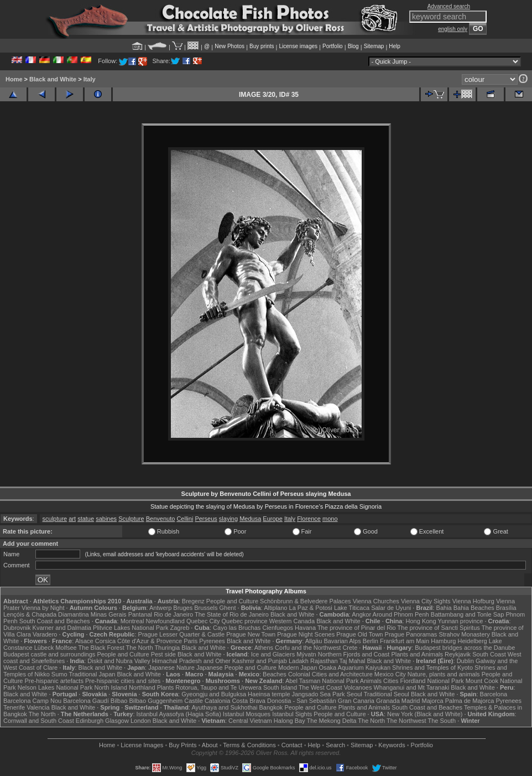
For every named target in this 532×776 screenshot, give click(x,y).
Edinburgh (90, 721)
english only (453, 29)
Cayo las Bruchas (237, 628)
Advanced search (449, 6)
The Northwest (406, 721)
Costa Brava (249, 701)
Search (335, 745)
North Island (111, 687)
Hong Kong (421, 621)
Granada (388, 701)
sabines (106, 519)
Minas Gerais (109, 614)
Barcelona (494, 694)
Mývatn (306, 654)
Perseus (206, 519)
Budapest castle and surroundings (49, 654)
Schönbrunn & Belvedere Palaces (306, 601)
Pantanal (140, 614)
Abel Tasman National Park (322, 681)
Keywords (392, 745)
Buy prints (262, 46)
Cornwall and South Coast (39, 721)
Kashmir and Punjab (260, 661)
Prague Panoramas (411, 634)
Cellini (185, 519)
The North (140, 648)
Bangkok (271, 707)
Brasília (506, 608)
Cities (391, 681)
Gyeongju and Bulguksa (214, 694)
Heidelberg (473, 641)
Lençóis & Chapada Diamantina (46, 614)
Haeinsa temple (269, 694)
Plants (166, 687)
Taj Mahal (352, 661)
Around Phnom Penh (401, 614)
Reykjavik (458, 654)
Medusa (250, 519)
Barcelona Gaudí (86, 701)
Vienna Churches (376, 601)
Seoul (354, 694)
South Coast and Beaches (55, 621)
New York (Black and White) (425, 714)
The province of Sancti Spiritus (439, 628)
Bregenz (193, 601)
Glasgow (117, 721)
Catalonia (217, 701)
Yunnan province (460, 621)
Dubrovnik (17, 628)
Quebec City (203, 621)
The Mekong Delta (332, 721)
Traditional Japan (92, 674)
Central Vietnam (250, 721)
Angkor (361, 614)
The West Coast (320, 687)
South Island (280, 687)
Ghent (228, 608)
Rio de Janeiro (173, 614)
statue (86, 519)
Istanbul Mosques (247, 714)
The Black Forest (101, 648)
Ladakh (299, 661)
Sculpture (131, 519)
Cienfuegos (278, 628)
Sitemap (374, 46)
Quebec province (244, 621)
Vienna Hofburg (473, 601)
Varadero (45, 634)
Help (395, 46)
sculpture (55, 519)
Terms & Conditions (249, 745)
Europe (272, 519)
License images (298, 46)
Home (14, 79)
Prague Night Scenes (306, 634)
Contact (292, 745)
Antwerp (160, 608)
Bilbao (119, 701)
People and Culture (232, 601)
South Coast (489, 654)
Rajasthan (324, 661)
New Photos (230, 46)
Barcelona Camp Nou (32, 701)
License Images (142, 745)
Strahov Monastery (464, 634)
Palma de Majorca (470, 701)
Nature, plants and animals (444, 674)
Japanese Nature (171, 668)
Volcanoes (358, 687)
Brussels (206, 608)
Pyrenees (212, 641)
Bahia (444, 608)
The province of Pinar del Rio (357, 628)
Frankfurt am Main (405, 641)
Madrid (411, 701)
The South (442, 721)
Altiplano (275, 608)
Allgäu (314, 641)
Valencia (38, 707)
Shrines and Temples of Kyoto (432, 668)
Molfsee (66, 648)
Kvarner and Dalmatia (62, 628)
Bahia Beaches (474, 608)
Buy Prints (182, 745)
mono (330, 519)
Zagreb (179, 628)
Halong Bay (290, 721)
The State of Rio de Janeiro (232, 614)
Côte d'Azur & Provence (150, 641)
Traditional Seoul (387, 694)
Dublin (465, 661)
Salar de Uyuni (391, 608)
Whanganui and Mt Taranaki (411, 687)
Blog (353, 46)
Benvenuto (161, 519)
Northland (142, 687)
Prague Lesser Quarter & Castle (182, 634)
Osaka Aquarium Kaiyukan (354, 668)
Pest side (163, 654)
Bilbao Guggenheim (156, 701)
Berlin (371, 641)
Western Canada (292, 621)
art (72, 519)
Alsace (84, 641)
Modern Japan (298, 668)
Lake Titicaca (352, 608)
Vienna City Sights (426, 601)
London (141, 721)
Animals (371, 681)
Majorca (433, 701)
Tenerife (14, 707)
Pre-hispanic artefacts (54, 681)
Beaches (275, 674)
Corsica (105, 641)
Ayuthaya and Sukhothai (224, 707)
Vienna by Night (43, 608)
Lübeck (44, 648)
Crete (350, 648)
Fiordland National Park (432, 681)
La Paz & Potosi (311, 608)
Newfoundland (165, 621)
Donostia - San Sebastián (302, 701)
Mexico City (390, 674)
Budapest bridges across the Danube (465, 648)
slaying (228, 519)
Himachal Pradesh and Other (191, 661)
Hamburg (443, 641)
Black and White (53, 79)
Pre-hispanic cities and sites (123, 681)
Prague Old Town (359, 634)
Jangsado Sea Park (319, 694)
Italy (90, 79)
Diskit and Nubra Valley (119, 661)
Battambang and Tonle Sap (468, 614)
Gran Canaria (356, 701)
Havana (305, 628)
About (210, 745)
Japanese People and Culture (236, 668)
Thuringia (167, 648)
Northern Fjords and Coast (354, 654)
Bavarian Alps (342, 641)
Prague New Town (251, 634)
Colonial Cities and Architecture (330, 674)
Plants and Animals (417, 654)
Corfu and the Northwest (308, 648)
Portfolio (333, 46)
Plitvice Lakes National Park (131, 628)
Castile (194, 701)
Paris (191, 641)
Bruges (183, 608)
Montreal (132, 621)
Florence (309, 519)
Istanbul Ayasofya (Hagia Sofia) (179, 714)
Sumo (59, 674)
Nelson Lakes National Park (55, 687)
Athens (264, 648)
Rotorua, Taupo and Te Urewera (218, 687)
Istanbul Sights (292, 714)
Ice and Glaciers (273, 654)
